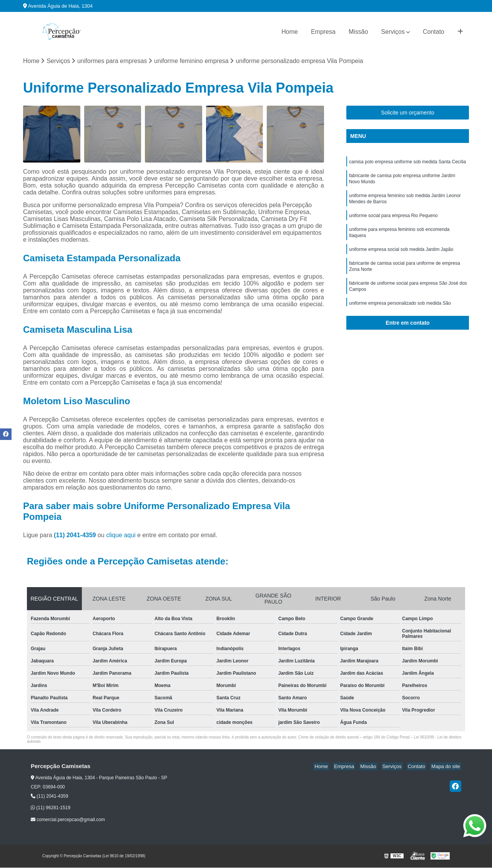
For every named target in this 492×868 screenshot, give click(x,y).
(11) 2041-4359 (76, 536)
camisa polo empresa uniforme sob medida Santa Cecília (407, 163)
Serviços (393, 32)
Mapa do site (447, 767)
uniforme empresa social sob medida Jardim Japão (401, 256)
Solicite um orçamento (408, 113)
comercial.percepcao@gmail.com (68, 820)
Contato (434, 32)
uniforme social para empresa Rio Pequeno (393, 220)
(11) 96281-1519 (51, 808)
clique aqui (121, 536)
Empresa (323, 32)
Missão (358, 32)
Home (290, 32)
